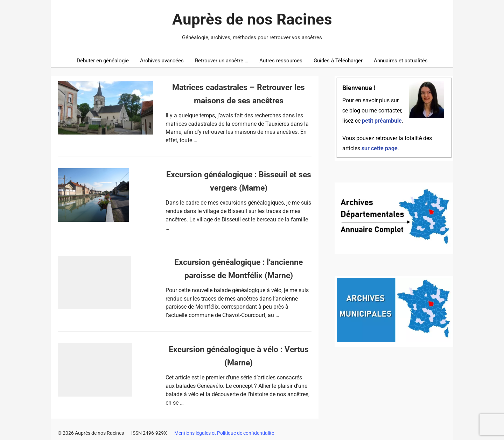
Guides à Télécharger (338, 61)
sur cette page (380, 149)
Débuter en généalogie (103, 61)
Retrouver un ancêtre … (222, 61)
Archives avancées (162, 61)
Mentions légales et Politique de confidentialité (224, 433)
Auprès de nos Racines (252, 19)
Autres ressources (281, 61)
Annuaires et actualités (401, 61)
